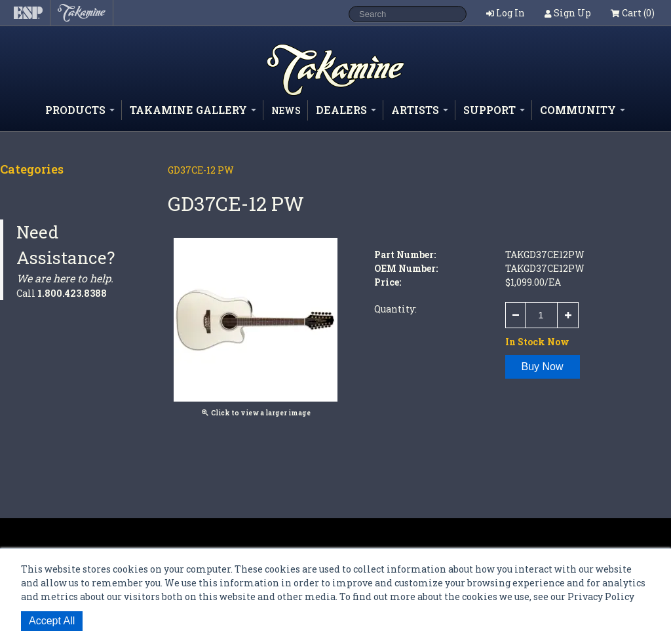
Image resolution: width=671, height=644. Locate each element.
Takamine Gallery (193, 110)
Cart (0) (633, 13)
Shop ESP (312, 95)
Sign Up (572, 13)
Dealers (346, 110)
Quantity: (395, 309)
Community (583, 110)
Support (494, 110)
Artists (420, 110)
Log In (510, 13)
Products (80, 110)
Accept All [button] (52, 621)
